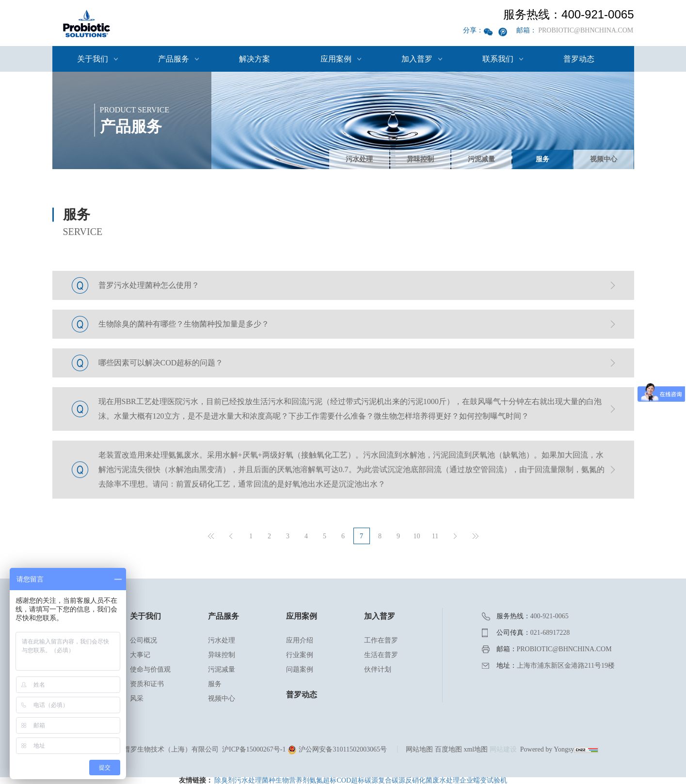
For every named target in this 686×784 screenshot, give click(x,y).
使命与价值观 (150, 669)
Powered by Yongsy (547, 749)
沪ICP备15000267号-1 (254, 749)
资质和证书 (147, 684)
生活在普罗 (381, 655)
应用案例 (336, 59)
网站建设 (503, 749)
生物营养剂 (292, 780)
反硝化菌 (419, 780)
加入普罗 (417, 59)
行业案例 (300, 655)
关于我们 (93, 59)
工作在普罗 (381, 640)
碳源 (371, 780)
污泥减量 (481, 159)
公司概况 (144, 640)
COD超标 (351, 780)
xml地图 (476, 749)
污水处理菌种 (255, 780)
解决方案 (255, 59)
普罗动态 (579, 59)
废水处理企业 (453, 780)
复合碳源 (392, 780)
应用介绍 (300, 640)
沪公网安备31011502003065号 (337, 749)
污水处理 (359, 159)
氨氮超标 (323, 780)
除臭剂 (224, 780)
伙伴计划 (378, 669)
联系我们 (498, 59)
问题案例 (300, 669)
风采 (137, 698)
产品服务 (174, 59)
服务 (542, 159)
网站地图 (419, 749)
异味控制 (420, 159)
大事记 (140, 655)
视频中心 (604, 159)
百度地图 (448, 749)
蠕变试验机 (490, 780)
